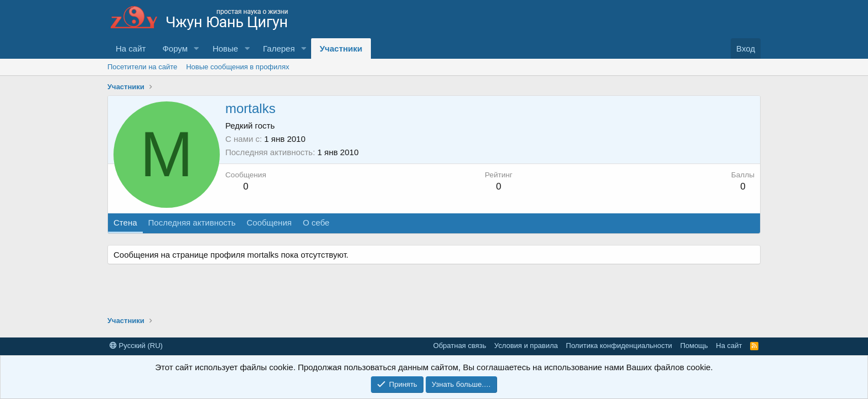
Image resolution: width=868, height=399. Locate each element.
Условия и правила (526, 346)
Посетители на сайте (142, 67)
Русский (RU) (136, 346)
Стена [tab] (125, 222)
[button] (197, 48)
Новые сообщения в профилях (237, 67)
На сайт (131, 48)
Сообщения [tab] (269, 222)
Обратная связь (460, 346)
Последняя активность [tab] (192, 222)
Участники (341, 48)
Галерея (279, 48)
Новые (225, 48)
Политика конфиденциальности (619, 346)
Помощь (694, 346)
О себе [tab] (316, 222)
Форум (175, 48)
